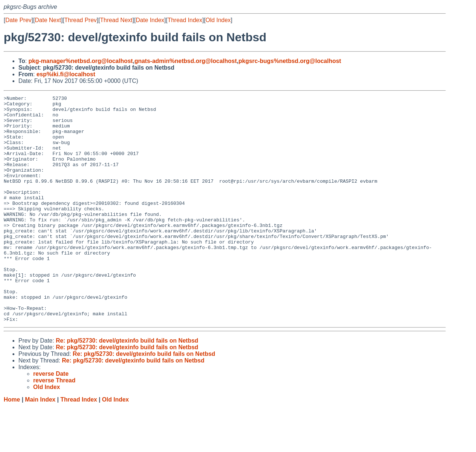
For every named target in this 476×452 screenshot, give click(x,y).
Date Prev (18, 20)
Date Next (48, 20)
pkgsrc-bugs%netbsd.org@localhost (290, 61)
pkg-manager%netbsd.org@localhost (80, 61)
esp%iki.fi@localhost (66, 74)
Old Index (218, 20)
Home (12, 445)
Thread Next (116, 20)
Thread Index (185, 20)
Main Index (40, 445)
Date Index (150, 20)
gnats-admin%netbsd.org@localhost (186, 61)
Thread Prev (81, 20)
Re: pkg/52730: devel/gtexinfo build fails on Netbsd (127, 386)
